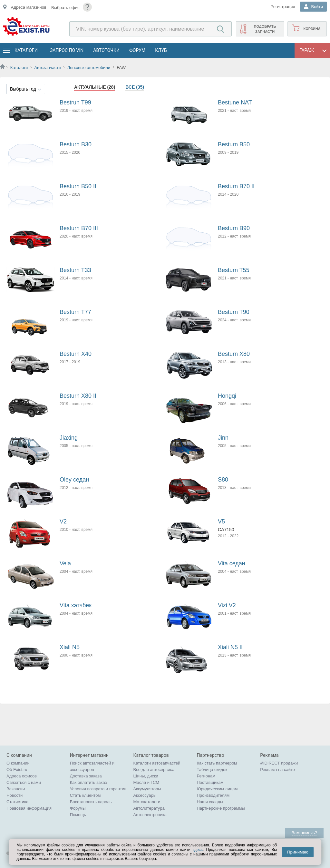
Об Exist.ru (17, 770)
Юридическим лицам (217, 789)
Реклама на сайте (277, 770)
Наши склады (210, 802)
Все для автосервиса (154, 770)
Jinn (223, 438)
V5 (221, 522)
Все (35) (135, 87)
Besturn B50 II (78, 186)
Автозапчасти (47, 68)
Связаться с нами (24, 782)
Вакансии (16, 789)
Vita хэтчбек (76, 605)
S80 (223, 480)
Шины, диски (146, 776)
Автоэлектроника (150, 815)
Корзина (312, 29)
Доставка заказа (86, 776)
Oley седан (74, 480)
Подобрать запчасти (265, 29)
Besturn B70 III (79, 228)
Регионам (206, 776)
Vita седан (232, 563)
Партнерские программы (221, 808)
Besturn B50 (234, 144)
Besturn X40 (76, 354)
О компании (18, 763)
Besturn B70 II (236, 186)
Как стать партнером (217, 763)
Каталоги (26, 50)
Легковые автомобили (89, 68)
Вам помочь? (304, 833)
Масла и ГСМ (146, 782)
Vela (65, 563)
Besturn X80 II (78, 396)
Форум (137, 50)
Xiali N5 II (230, 647)
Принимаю (298, 852)
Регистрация (283, 7)
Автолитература (149, 808)
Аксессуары (145, 795)
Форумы (78, 808)
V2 (63, 522)
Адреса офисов (22, 776)
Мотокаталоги (147, 802)
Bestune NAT (235, 102)
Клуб (161, 50)
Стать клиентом (85, 795)
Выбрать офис (65, 8)
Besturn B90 (234, 228)
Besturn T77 (75, 312)
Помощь (78, 815)
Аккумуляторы (147, 789)
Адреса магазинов (29, 7)
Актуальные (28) (95, 87)
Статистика (17, 802)
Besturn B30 (76, 144)
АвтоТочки (106, 50)
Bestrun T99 (75, 102)
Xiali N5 (70, 647)
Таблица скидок (212, 770)
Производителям (213, 795)
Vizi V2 (227, 605)
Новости (15, 795)
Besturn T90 (234, 312)
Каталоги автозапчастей (157, 763)
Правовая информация (29, 808)
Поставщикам (210, 782)
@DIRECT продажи (279, 763)
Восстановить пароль (91, 802)
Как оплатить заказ (88, 782)
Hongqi (227, 396)
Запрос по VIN (67, 50)
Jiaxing (69, 438)
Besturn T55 (234, 270)
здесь (198, 850)
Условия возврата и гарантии (98, 789)
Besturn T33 (75, 270)
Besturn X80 (234, 354)
